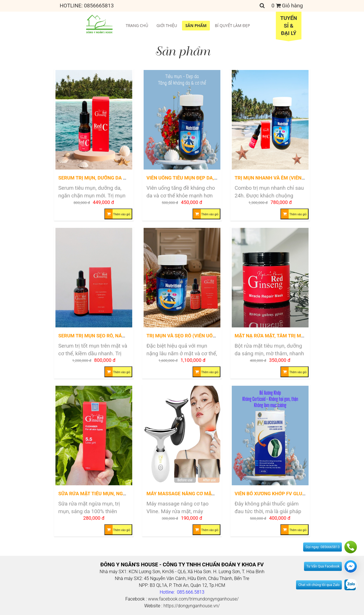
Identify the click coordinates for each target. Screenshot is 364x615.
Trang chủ (137, 25)
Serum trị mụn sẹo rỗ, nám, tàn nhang (107, 336)
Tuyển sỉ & (289, 26)
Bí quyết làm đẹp (232, 25)
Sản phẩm (196, 25)
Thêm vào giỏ (118, 214)
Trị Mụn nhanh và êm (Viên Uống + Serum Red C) (294, 178)
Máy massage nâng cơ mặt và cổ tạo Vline (200, 494)
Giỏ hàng (287, 6)
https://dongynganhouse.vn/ (192, 606)
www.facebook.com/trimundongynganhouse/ (193, 599)
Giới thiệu (167, 25)
